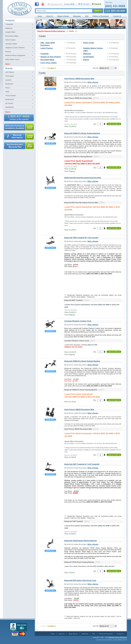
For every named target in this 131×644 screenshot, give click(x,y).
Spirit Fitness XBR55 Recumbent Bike (50, 89)
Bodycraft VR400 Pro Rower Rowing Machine (50, 144)
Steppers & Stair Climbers (15, 48)
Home (40, 16)
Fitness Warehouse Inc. (19, 9)
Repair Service (73, 634)
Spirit (7, 92)
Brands (9, 68)
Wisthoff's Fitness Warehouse (118, 637)
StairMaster (10, 107)
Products (10, 20)
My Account (85, 4)
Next (52, 68)
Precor (8, 88)
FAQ (87, 16)
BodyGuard (10, 99)
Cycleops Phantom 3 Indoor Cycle (50, 331)
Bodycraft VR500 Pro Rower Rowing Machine (50, 371)
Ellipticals (9, 28)
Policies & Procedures (101, 16)
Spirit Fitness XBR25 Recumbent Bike (50, 420)
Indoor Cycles (10, 40)
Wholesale (77, 16)
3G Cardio (9, 103)
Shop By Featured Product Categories (51, 31)
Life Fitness (10, 72)
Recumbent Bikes (12, 36)
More (7, 64)
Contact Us (117, 16)
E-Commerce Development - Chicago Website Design (112, 640)
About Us (50, 16)
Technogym (10, 76)
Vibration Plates (11, 44)
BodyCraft (9, 84)
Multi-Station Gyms (12, 59)
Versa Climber (11, 96)
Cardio (71, 31)
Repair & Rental (63, 16)
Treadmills (9, 24)
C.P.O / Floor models (48, 63)
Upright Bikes (10, 32)
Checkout (98, 4)
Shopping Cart (56, 4)
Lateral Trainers (47, 48)
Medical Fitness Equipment (15, 55)
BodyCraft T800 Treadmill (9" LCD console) (50, 248)
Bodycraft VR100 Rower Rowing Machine (50, 551)
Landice (8, 80)
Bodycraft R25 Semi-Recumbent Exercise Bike (50, 188)
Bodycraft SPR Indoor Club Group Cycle (50, 591)
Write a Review (93, 82)
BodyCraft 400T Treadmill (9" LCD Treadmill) (50, 474)
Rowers (8, 52)
